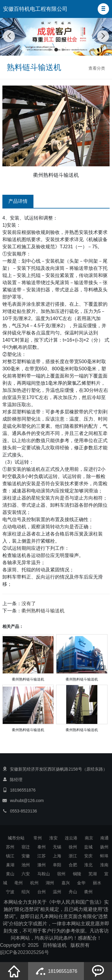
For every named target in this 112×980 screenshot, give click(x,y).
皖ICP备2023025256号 (24, 952)
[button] (103, 9)
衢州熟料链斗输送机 (43, 611)
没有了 (29, 604)
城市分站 (16, 838)
